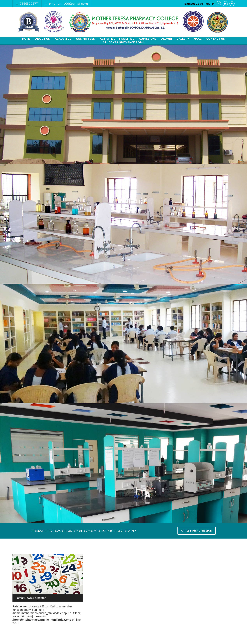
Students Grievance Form (123, 42)
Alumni (167, 39)
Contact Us (216, 39)
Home (26, 39)
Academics (63, 39)
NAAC (198, 39)
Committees (85, 39)
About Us (43, 39)
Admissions (148, 39)
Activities (108, 39)
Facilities (127, 39)
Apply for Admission (197, 531)
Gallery (183, 39)
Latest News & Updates (31, 598)
